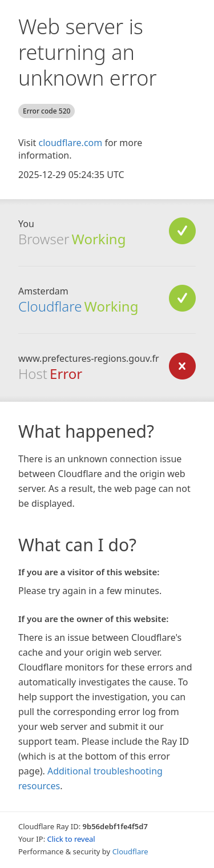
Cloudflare (50, 306)
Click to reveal (71, 839)
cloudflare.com (70, 143)
